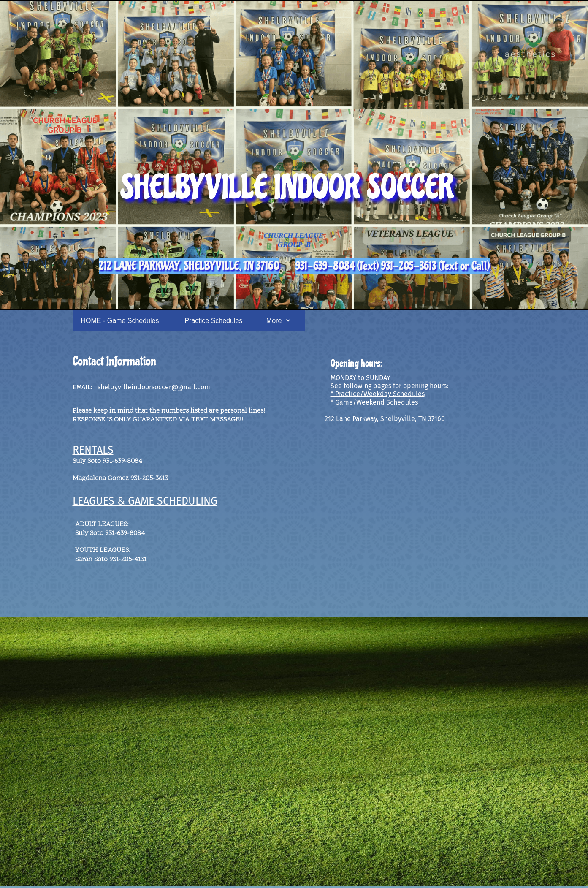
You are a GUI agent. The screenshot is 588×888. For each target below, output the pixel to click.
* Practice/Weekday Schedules (378, 394)
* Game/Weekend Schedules (374, 402)
